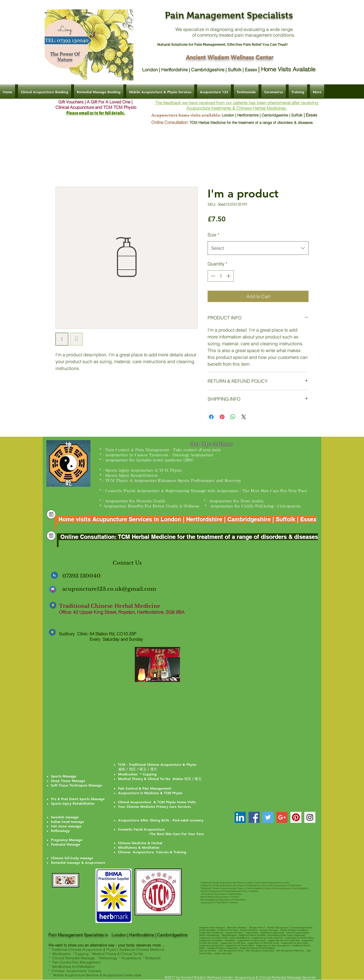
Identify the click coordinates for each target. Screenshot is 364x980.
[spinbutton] (221, 276)
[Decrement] (212, 276)
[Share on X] (244, 417)
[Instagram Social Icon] (310, 817)
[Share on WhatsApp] (233, 417)
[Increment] (229, 276)
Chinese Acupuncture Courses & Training (152, 852)
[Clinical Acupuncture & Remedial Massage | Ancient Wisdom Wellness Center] (51, 514)
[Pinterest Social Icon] (296, 817)
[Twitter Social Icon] (268, 817)
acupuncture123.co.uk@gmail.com (109, 589)
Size (213, 235)
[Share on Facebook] (211, 417)
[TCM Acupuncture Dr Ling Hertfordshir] (240, 817)
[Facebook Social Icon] (254, 817)
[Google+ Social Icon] (282, 817)
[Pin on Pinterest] (222, 417)
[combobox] (258, 248)
